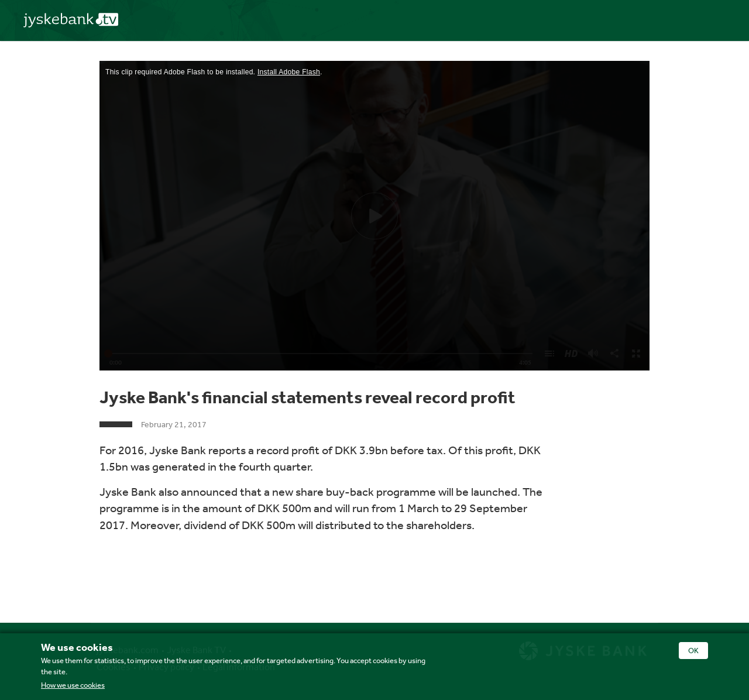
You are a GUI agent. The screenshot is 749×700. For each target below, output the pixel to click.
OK (693, 651)
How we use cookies (73, 685)
